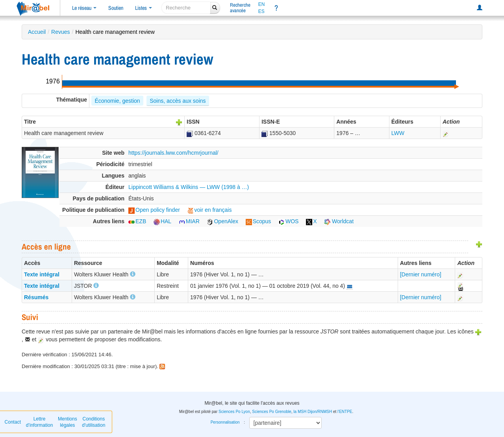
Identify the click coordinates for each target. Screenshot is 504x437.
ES (261, 11)
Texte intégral (42, 274)
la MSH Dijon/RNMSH (313, 412)
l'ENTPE (345, 412)
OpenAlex (222, 221)
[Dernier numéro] (421, 274)
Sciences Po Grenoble (272, 412)
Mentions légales (68, 422)
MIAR (189, 221)
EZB (137, 221)
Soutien (116, 8)
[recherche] (186, 8)
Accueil (37, 32)
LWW (398, 133)
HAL (162, 221)
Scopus (258, 221)
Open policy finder (154, 210)
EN (262, 4)
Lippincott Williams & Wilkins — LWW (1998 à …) (189, 187)
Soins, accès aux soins (178, 101)
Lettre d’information (40, 422)
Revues (60, 32)
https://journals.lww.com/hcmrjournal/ (173, 153)
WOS (288, 221)
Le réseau (84, 8)
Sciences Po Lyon (234, 412)
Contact (13, 422)
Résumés (36, 297)
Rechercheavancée (240, 8)
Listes (144, 8)
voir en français (210, 210)
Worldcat (339, 221)
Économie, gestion (117, 101)
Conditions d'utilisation (94, 422)
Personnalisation (225, 422)
